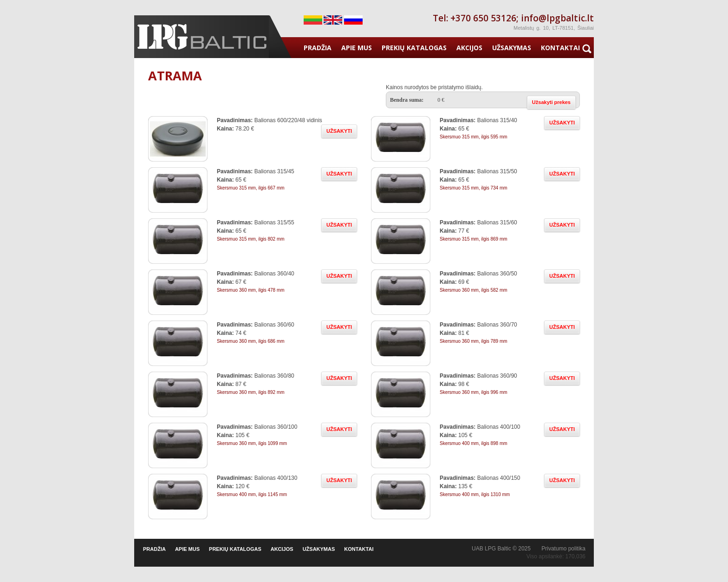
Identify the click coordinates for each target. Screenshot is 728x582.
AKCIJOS (469, 48)
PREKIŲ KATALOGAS (414, 48)
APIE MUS (357, 48)
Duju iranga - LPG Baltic (201, 37)
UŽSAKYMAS (512, 48)
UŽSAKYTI (339, 131)
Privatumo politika (563, 549)
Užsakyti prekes (551, 102)
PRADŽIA (318, 48)
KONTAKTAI (560, 48)
